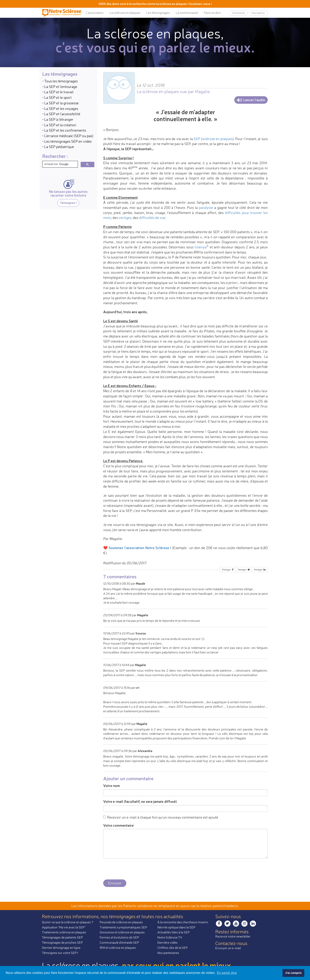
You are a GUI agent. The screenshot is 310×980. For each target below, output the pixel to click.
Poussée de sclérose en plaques (121, 922)
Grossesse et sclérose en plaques (122, 932)
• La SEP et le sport (57, 97)
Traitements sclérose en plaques (64, 932)
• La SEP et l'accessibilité (61, 114)
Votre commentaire (118, 825)
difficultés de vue (152, 218)
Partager (228, 570)
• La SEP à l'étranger (58, 119)
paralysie (206, 207)
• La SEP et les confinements (64, 130)
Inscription (258, 13)
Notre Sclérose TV (170, 937)
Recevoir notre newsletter (233, 936)
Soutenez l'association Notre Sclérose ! (140, 548)
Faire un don (212, 13)
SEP (197, 139)
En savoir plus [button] (227, 973)
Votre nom (112, 786)
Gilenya (202, 247)
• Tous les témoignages (60, 81)
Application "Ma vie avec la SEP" (64, 927)
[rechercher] (60, 164)
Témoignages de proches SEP (62, 942)
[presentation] (133, 869)
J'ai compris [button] (293, 973)
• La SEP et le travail (58, 92)
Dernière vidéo (167, 942)
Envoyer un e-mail (228, 948)
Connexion (239, 13)
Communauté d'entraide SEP (119, 942)
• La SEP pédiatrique (58, 147)
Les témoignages (158, 13)
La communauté (187, 13)
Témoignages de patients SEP (62, 937)
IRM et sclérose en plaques (118, 948)
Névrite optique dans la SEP (176, 927)
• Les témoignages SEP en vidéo (67, 141)
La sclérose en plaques (125, 13)
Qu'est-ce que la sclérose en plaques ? (68, 922)
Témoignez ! (68, 203)
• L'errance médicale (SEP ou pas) (68, 136)
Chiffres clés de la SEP (172, 948)
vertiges (125, 218)
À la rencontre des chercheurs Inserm (183, 922)
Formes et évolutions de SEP (119, 937)
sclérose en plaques (217, 139)
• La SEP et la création (59, 125)
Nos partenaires (168, 953)
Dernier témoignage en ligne (61, 948)
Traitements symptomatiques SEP (123, 927)
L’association (95, 13)
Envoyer (115, 883)
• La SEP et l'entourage (60, 87)
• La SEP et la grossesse (60, 103)
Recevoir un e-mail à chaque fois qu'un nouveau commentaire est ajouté (161, 817)
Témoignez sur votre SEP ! (60, 953)
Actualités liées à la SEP (173, 932)
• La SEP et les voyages (60, 108)
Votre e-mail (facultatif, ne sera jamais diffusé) (140, 801)
